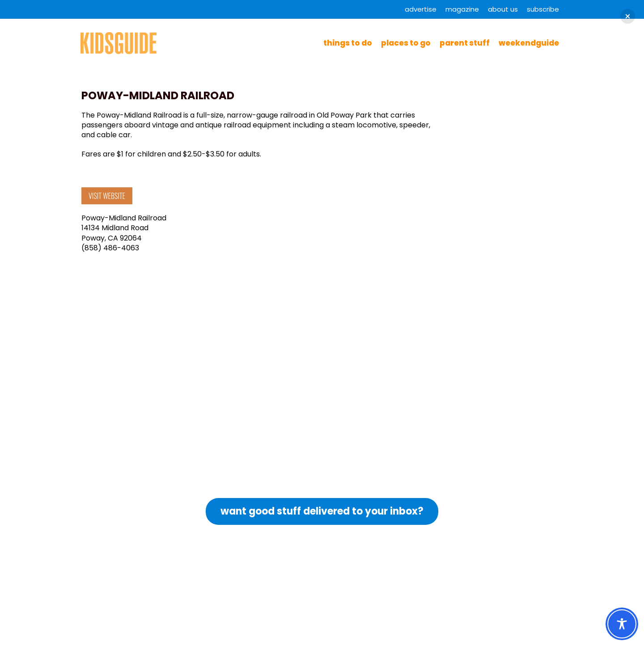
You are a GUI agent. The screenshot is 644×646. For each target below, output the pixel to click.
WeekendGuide (529, 43)
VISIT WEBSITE (107, 196)
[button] (628, 16)
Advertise (421, 9)
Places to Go (406, 43)
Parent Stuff (465, 43)
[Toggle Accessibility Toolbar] (622, 624)
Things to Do (348, 43)
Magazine (462, 9)
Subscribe (543, 9)
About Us (503, 9)
